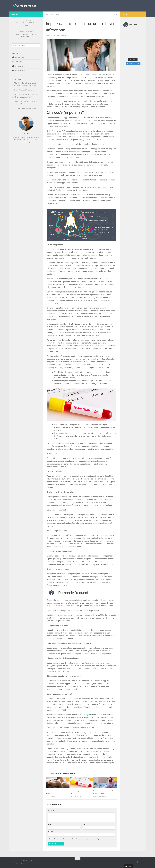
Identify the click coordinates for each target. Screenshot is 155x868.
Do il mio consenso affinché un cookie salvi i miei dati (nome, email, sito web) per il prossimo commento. (82, 839)
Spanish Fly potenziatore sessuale (24, 90)
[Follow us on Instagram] (36, 14)
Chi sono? (26, 133)
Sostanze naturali (20, 71)
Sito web (51, 831)
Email (85, 824)
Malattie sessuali (53, 14)
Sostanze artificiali (20, 66)
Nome (50, 824)
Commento (51, 811)
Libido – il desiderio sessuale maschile (25, 108)
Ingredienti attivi (19, 57)
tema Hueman (33, 864)
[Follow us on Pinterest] (39, 14)
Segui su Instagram (133, 64)
